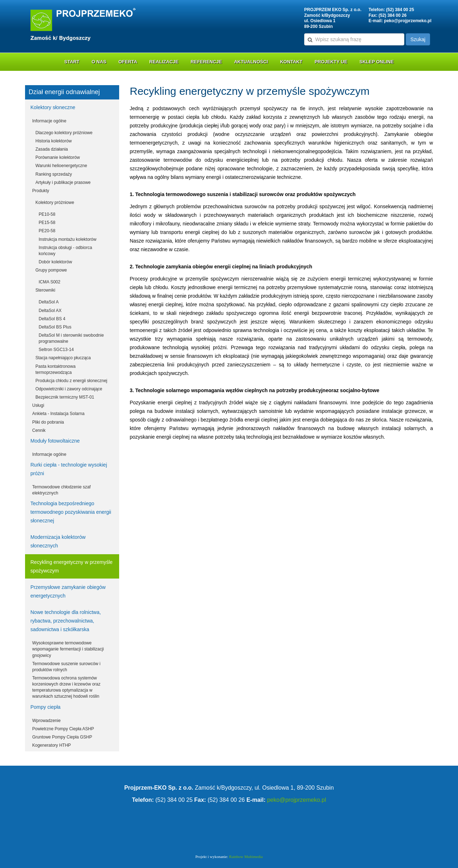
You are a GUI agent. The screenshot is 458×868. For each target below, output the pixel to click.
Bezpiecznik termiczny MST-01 (65, 397)
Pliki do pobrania (48, 422)
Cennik (39, 430)
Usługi (38, 405)
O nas (99, 62)
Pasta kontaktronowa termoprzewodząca (55, 369)
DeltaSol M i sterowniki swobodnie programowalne (71, 338)
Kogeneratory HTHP (52, 745)
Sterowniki (45, 290)
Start (72, 62)
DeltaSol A (49, 302)
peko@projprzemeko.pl (408, 21)
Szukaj (418, 39)
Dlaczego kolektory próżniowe (64, 133)
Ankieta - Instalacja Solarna (58, 414)
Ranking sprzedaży (54, 174)
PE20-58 (47, 231)
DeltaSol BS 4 (52, 319)
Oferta (128, 62)
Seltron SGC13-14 (56, 350)
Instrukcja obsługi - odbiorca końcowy (65, 251)
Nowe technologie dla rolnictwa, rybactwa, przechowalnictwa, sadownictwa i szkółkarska (66, 621)
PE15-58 (47, 223)
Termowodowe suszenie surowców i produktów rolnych (66, 667)
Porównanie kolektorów (58, 157)
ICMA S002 (50, 282)
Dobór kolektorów (55, 262)
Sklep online (377, 62)
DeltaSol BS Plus (55, 327)
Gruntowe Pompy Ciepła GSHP (62, 737)
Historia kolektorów (53, 141)
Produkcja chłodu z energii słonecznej (71, 381)
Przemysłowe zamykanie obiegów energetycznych (68, 591)
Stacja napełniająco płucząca (63, 358)
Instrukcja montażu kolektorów (67, 239)
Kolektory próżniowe (55, 203)
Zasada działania (52, 149)
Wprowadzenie (46, 721)
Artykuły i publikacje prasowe (63, 182)
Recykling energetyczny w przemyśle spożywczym (72, 566)
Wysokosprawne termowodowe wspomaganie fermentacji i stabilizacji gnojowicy (68, 649)
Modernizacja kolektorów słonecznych (58, 541)
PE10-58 (47, 214)
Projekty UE (331, 62)
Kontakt (291, 62)
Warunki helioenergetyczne (61, 166)
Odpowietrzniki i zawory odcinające (69, 389)
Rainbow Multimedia (246, 857)
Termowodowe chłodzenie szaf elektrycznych (61, 490)
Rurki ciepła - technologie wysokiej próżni (69, 469)
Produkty (41, 191)
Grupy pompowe (51, 270)
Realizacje (164, 62)
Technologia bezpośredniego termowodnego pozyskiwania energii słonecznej (71, 512)
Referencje (206, 62)
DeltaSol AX (50, 311)
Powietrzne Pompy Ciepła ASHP (63, 729)
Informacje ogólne (49, 121)
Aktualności (251, 62)
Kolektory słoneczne (53, 107)
